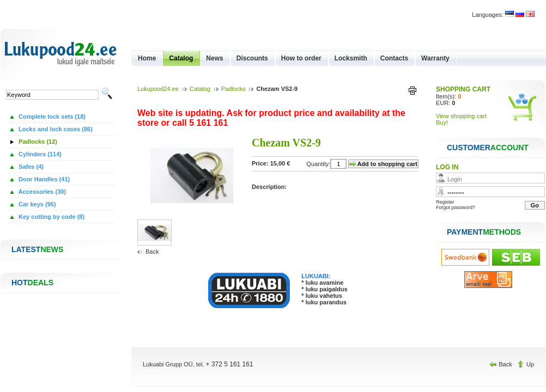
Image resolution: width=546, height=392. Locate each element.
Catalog (181, 58)
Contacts (394, 58)
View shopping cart (461, 116)
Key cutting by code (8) (51, 217)
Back (152, 252)
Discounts (252, 58)
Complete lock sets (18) (51, 117)
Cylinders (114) (39, 154)
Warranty (435, 58)
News (214, 58)
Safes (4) (30, 167)
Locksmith (351, 58)
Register (445, 202)
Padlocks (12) (37, 142)
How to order (301, 58)
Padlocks (233, 89)
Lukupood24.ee (158, 89)
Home (147, 58)
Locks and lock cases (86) (55, 129)
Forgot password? (456, 207)
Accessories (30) (41, 192)
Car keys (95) (37, 204)
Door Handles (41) (43, 179)
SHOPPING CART (463, 89)
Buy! (442, 122)
